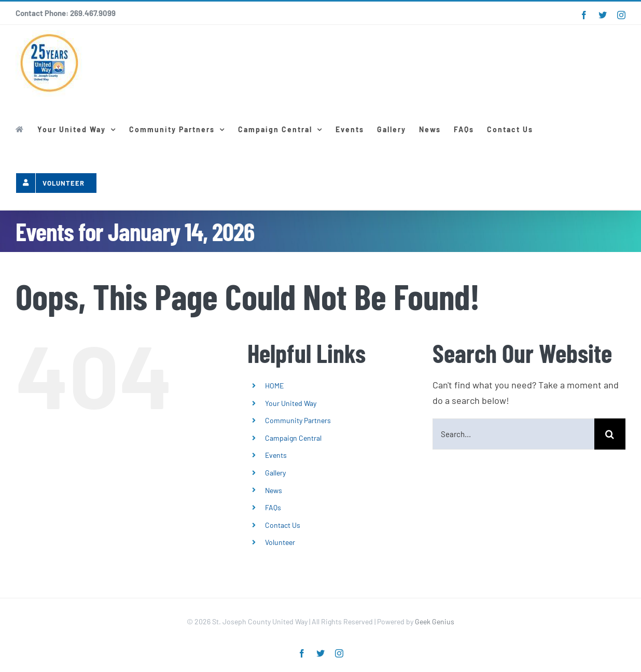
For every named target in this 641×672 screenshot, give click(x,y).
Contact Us (283, 525)
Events (276, 455)
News (274, 490)
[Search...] (513, 434)
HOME (274, 386)
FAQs (273, 507)
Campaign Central (293, 438)
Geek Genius (435, 621)
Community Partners (298, 420)
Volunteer (280, 542)
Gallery (275, 473)
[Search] (610, 434)
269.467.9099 (93, 13)
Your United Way (291, 403)
